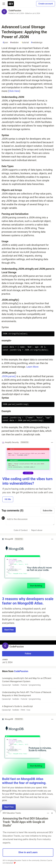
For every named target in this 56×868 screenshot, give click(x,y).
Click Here (14, 91)
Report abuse (37, 530)
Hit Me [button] (8, 499)
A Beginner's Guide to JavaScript (28, 708)
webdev (14, 43)
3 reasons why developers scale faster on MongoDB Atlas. (28, 601)
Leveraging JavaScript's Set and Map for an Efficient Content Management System (28, 682)
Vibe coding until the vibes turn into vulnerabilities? (27, 481)
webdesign (37, 43)
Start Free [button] (9, 630)
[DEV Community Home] (11, 4)
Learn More (33, 367)
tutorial (25, 43)
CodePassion (15, 11)
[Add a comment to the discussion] (30, 521)
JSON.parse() (9, 376)
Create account (46, 4)
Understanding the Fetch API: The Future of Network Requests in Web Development (28, 696)
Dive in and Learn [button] (28, 852)
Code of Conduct (21, 530)
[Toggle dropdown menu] (52, 442)
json (5, 43)
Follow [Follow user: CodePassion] (28, 654)
